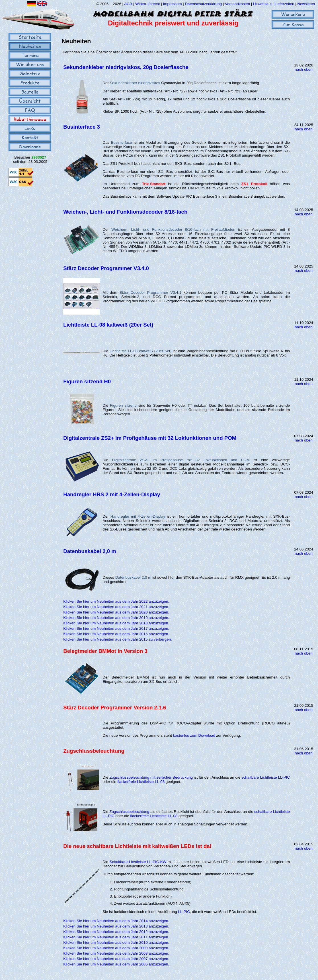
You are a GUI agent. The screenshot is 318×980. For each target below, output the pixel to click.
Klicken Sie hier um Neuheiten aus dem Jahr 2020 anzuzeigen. (116, 612)
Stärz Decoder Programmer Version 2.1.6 (115, 707)
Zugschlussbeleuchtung (94, 751)
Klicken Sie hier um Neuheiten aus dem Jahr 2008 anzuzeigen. (116, 953)
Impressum (173, 4)
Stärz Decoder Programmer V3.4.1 (151, 292)
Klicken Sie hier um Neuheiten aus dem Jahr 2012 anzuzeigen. (116, 932)
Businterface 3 (82, 127)
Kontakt (30, 137)
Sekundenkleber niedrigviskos (135, 83)
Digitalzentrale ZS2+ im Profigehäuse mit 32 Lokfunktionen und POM (150, 438)
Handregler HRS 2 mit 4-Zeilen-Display (112, 494)
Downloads (30, 146)
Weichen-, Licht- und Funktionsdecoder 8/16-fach (125, 212)
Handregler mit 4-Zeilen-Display (138, 516)
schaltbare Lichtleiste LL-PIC (266, 777)
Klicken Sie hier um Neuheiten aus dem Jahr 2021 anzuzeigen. (116, 607)
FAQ (30, 110)
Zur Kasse (293, 24)
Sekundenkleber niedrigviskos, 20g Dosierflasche (126, 67)
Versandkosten (238, 4)
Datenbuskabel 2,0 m (90, 551)
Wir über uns (30, 64)
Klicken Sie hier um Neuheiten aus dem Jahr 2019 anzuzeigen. (116, 618)
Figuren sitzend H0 (87, 381)
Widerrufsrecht (148, 4)
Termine (30, 55)
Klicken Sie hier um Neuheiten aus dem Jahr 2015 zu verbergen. (118, 639)
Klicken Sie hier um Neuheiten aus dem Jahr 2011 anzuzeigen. (116, 937)
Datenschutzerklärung (203, 4)
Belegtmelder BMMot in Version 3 (105, 651)
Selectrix (30, 73)
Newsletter (306, 4)
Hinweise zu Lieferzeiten (274, 4)
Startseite (30, 37)
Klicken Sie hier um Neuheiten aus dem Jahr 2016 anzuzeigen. (116, 634)
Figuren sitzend (123, 405)
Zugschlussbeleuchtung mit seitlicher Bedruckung (151, 777)
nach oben (303, 69)
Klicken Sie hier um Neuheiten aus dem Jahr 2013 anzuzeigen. (116, 926)
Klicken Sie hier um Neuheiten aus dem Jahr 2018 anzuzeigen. (116, 623)
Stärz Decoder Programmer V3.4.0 (106, 268)
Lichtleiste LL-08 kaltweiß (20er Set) (108, 325)
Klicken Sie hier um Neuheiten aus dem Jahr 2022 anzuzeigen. (116, 601)
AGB (128, 4)
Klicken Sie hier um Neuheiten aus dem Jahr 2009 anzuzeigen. (116, 948)
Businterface (121, 142)
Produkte (30, 83)
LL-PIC (184, 912)
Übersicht (30, 101)
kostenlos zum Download (194, 735)
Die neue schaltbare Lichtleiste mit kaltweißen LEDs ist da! (137, 846)
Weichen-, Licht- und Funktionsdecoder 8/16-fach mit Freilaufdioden (173, 229)
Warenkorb (293, 14)
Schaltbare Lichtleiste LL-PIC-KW (138, 862)
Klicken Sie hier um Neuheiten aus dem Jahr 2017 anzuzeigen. (116, 628)
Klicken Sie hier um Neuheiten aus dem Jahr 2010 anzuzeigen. (116, 942)
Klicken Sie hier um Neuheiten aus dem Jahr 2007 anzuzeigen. (116, 959)
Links (30, 128)
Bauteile (30, 92)
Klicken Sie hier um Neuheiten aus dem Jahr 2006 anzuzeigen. (116, 964)
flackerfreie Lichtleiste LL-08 (141, 782)
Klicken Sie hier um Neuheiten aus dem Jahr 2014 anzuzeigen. (116, 921)
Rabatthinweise (30, 119)
